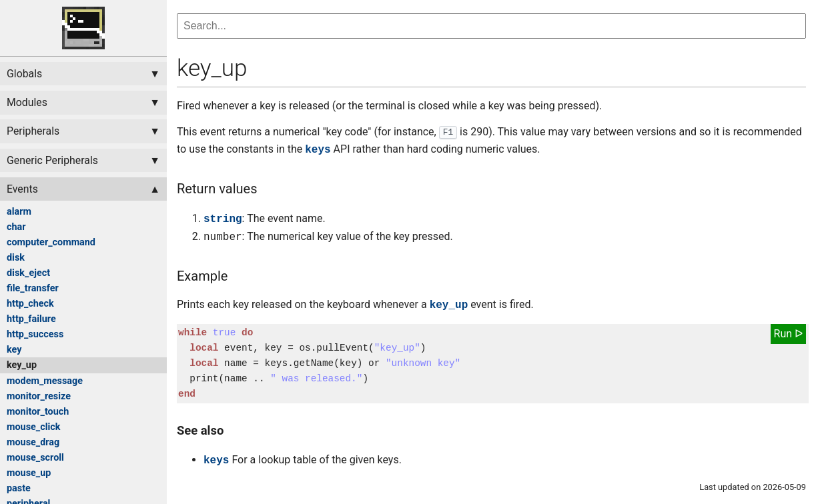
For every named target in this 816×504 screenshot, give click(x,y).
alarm (19, 212)
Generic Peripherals (52, 160)
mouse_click (34, 427)
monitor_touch (38, 412)
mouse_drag (33, 442)
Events (22, 189)
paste (19, 488)
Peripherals (33, 131)
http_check (30, 304)
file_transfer (33, 288)
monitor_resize (39, 396)
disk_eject (28, 273)
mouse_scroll (35, 458)
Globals (24, 74)
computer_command (51, 242)
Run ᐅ (788, 334)
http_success (35, 334)
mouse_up (29, 473)
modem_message (45, 381)
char (16, 227)
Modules (27, 102)
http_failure (31, 319)
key (14, 350)
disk (16, 258)
